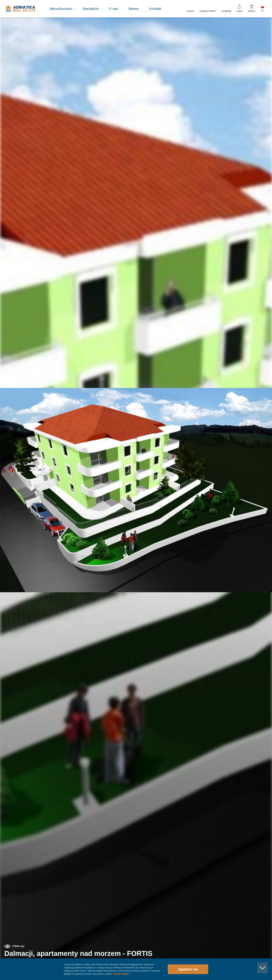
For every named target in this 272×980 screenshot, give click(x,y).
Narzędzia (94, 9)
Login (240, 11)
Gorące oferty (208, 11)
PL (262, 11)
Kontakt (159, 9)
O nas (117, 9)
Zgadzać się (188, 969)
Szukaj (191, 11)
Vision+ (252, 11)
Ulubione (226, 11)
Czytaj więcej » (121, 974)
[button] (253, 36)
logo (23, 9)
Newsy (137, 9)
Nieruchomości (65, 9)
